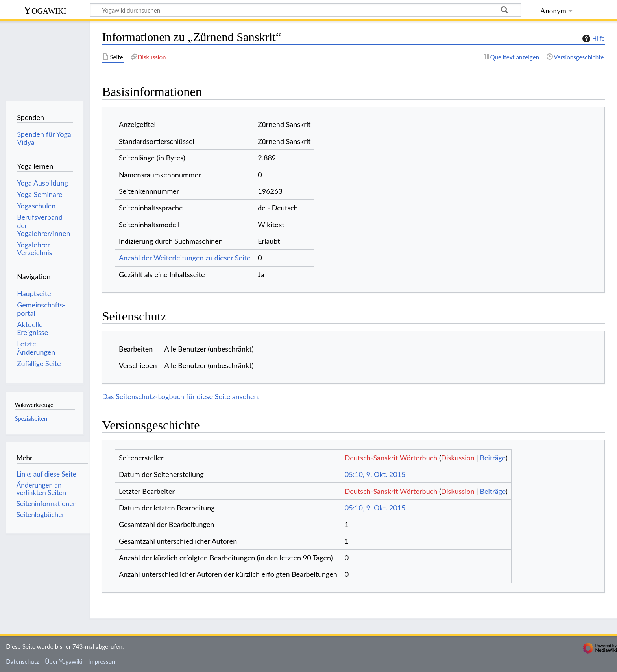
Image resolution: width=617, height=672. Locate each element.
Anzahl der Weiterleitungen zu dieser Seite (185, 258)
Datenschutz (22, 661)
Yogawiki (45, 10)
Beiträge (492, 458)
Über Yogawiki (64, 661)
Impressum (103, 661)
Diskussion (458, 458)
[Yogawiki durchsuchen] (306, 10)
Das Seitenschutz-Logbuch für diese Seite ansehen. (181, 396)
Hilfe (593, 39)
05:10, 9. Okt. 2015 (375, 474)
